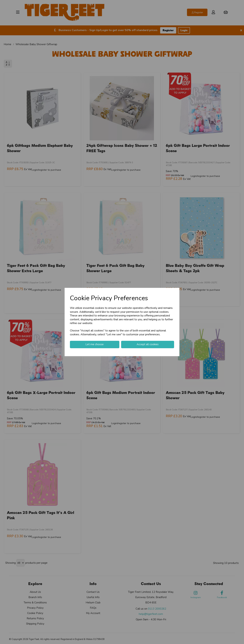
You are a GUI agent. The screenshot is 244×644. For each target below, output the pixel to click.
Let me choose (95, 344)
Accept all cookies (148, 344)
